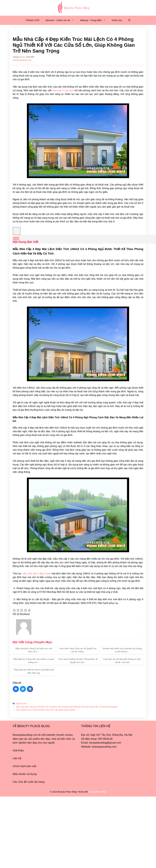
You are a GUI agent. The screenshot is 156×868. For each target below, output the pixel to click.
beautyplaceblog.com (104, 747)
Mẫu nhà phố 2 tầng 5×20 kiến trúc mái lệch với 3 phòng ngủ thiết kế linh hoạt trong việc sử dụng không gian (67, 707)
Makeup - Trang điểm (94, 20)
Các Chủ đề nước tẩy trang (29, 782)
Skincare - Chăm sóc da (61, 20)
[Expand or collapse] (16, 238)
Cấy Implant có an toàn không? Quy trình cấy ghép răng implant (46, 710)
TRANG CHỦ (32, 20)
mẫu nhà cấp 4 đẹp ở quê (37, 574)
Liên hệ (17, 758)
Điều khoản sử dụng (25, 774)
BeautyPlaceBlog (97, 792)
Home (16, 60)
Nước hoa (117, 20)
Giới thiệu (18, 751)
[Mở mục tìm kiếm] (129, 20)
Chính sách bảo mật (25, 766)
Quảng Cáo (26, 60)
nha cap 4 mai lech (63, 90)
